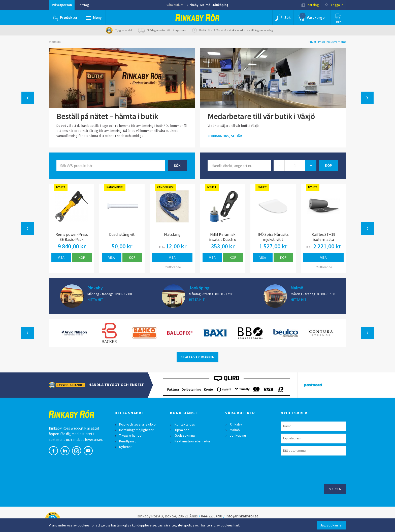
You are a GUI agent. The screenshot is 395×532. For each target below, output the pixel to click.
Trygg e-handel (131, 435)
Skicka (335, 489)
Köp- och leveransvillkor (138, 424)
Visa (61, 257)
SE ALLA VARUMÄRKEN (197, 357)
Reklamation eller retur (193, 441)
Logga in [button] (334, 5)
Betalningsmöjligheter (136, 430)
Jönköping (220, 5)
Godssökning (185, 435)
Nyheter (125, 447)
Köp (82, 257)
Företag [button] (83, 5)
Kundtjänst (128, 441)
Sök (177, 165)
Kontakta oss (185, 424)
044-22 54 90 (212, 516)
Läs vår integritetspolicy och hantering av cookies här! (198, 525)
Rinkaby (192, 5)
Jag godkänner (332, 525)
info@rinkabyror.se (242, 516)
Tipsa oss (182, 430)
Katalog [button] (310, 5)
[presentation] (319, 469)
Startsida (55, 42)
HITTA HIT (95, 299)
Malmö (205, 5)
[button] (94, 18)
